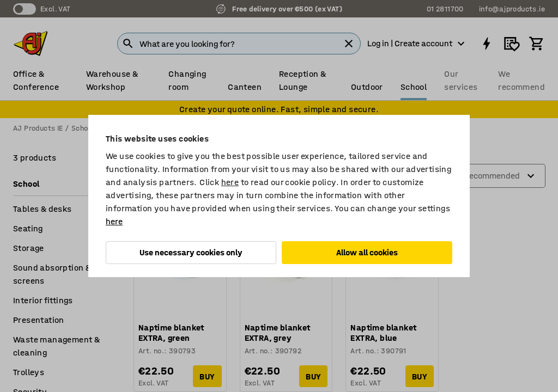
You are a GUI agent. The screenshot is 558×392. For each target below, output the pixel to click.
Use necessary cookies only (191, 252)
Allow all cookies (367, 252)
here (230, 182)
